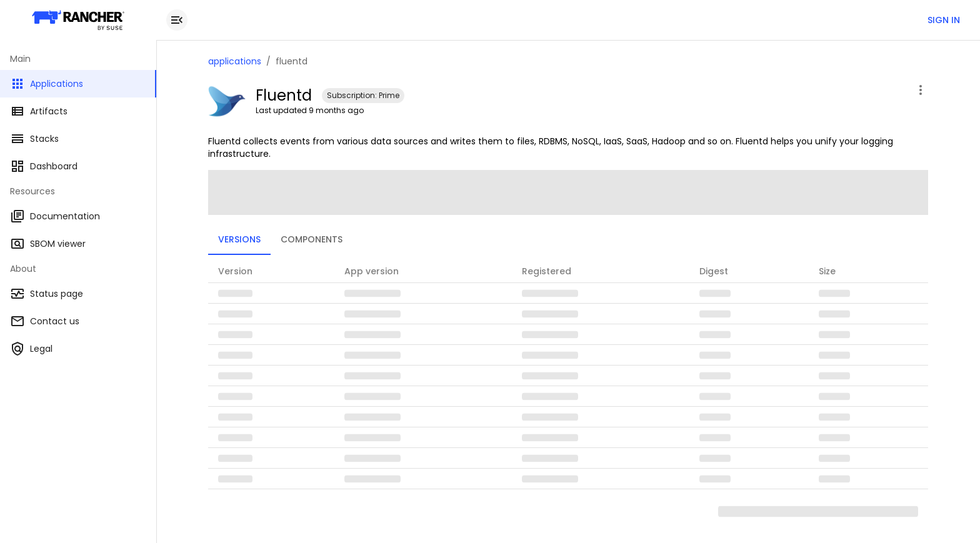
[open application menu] (921, 90)
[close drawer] (177, 20)
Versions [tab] (239, 239)
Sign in (944, 20)
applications (235, 61)
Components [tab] (312, 239)
